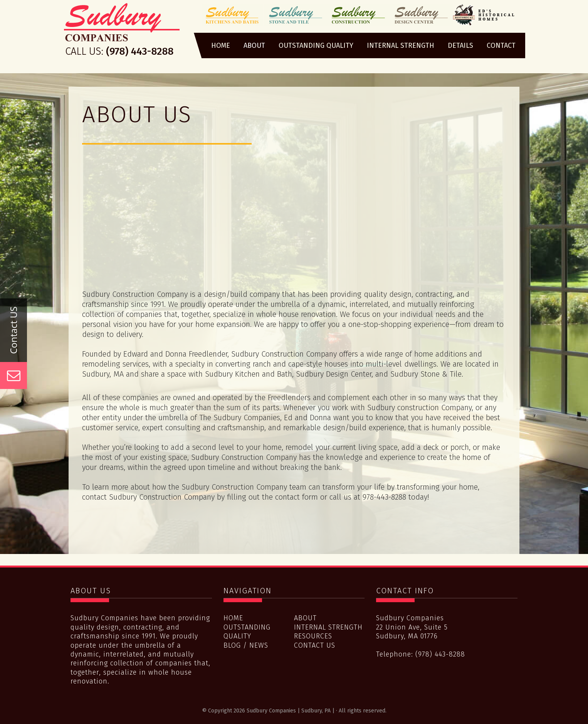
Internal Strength (328, 627)
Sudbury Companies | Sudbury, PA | (122, 32)
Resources (313, 636)
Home (233, 618)
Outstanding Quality (247, 632)
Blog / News (246, 645)
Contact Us (315, 645)
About (305, 618)
